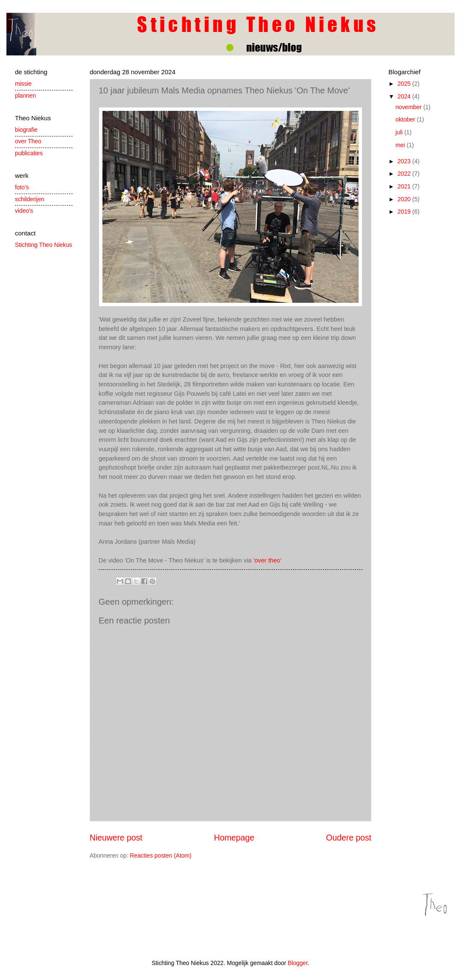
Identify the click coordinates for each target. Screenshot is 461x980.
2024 (405, 97)
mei (401, 145)
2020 (405, 199)
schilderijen (30, 199)
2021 (405, 187)
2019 (405, 212)
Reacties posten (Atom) (160, 856)
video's (24, 211)
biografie (26, 130)
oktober (406, 120)
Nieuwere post (116, 838)
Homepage (234, 838)
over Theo (28, 141)
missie (23, 84)
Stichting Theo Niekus (44, 245)
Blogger (298, 963)
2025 (405, 84)
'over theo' (267, 560)
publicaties (29, 153)
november (410, 107)
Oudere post (349, 838)
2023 (405, 161)
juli (400, 132)
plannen (25, 96)
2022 (405, 174)
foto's (22, 187)
